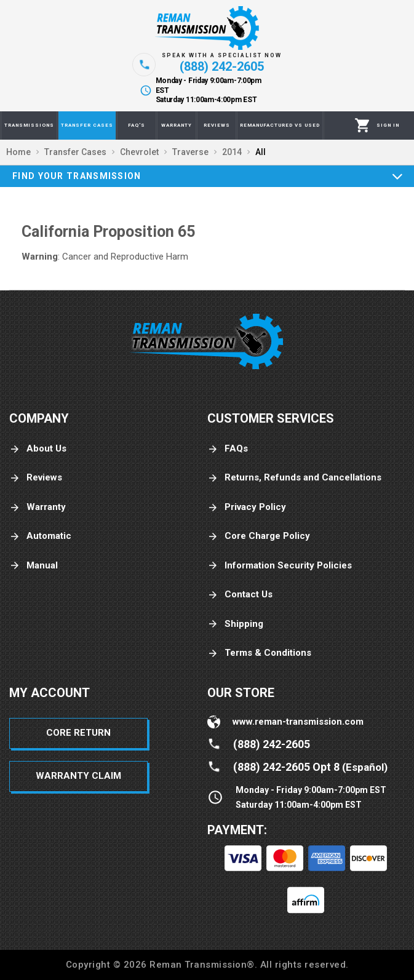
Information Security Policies (280, 566)
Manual (34, 566)
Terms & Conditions (259, 653)
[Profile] (388, 125)
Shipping (235, 624)
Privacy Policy (247, 507)
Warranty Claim (78, 776)
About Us (38, 449)
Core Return (78, 733)
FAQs (228, 449)
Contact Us (240, 595)
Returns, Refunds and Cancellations (294, 478)
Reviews (36, 478)
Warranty (38, 507)
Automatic (40, 536)
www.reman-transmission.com (298, 722)
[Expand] (397, 176)
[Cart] (363, 125)
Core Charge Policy (259, 536)
